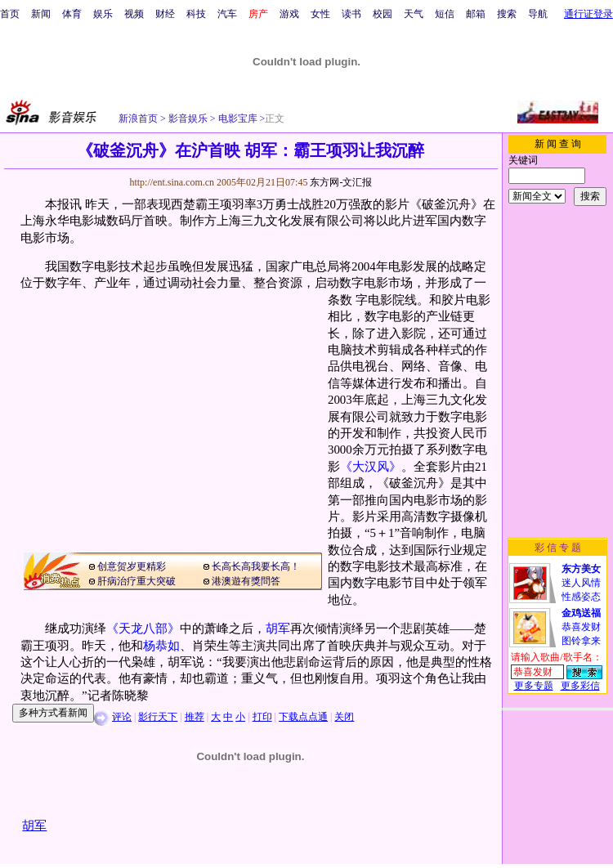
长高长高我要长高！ (256, 566)
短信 (445, 14)
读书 (351, 14)
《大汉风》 (371, 467)
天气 (414, 14)
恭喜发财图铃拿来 (581, 627)
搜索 (507, 14)
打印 (262, 717)
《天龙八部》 (143, 629)
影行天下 (158, 717)
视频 (134, 14)
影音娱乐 (188, 119)
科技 (196, 14)
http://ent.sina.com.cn (173, 182)
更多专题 (534, 686)
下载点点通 (303, 717)
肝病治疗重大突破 (136, 581)
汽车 (227, 14)
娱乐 (103, 14)
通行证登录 (588, 14)
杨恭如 (161, 646)
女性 (320, 14)
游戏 (289, 14)
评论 (122, 717)
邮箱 (476, 14)
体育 (72, 14)
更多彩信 (580, 686)
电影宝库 (237, 119)
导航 (538, 14)
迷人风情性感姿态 (581, 583)
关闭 (344, 717)
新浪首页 (138, 119)
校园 (383, 14)
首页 (10, 14)
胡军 (278, 629)
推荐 (195, 717)
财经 (165, 14)
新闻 (41, 14)
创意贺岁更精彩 (132, 566)
